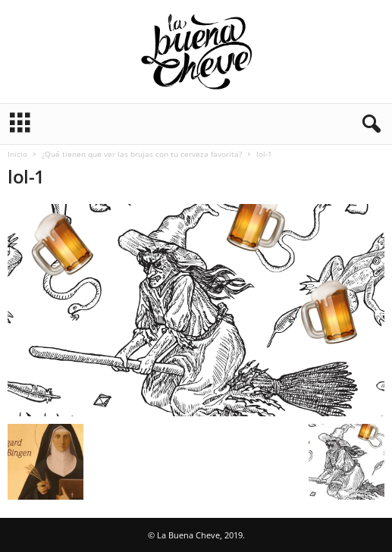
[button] (368, 124)
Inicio (17, 154)
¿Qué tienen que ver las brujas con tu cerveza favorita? (142, 154)
